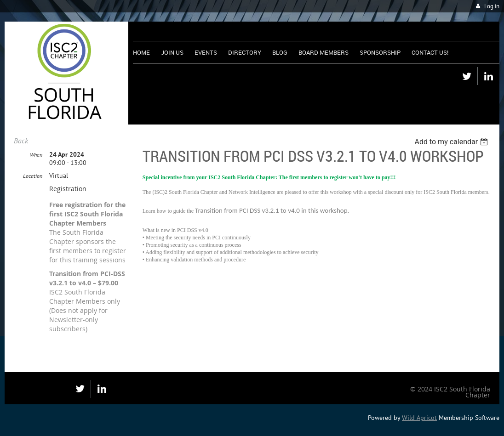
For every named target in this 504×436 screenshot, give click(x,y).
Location (33, 176)
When (36, 155)
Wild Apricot (419, 418)
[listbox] (452, 142)
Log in (492, 6)
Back (21, 141)
